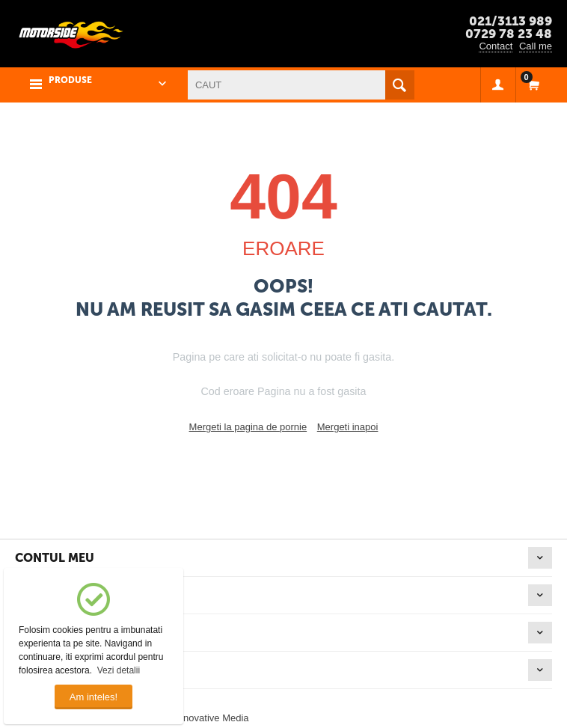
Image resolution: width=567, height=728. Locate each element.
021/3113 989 (511, 21)
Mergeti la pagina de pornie (248, 427)
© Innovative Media (207, 718)
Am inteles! (94, 697)
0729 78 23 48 (509, 34)
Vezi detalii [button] (119, 670)
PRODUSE (70, 80)
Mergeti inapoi (348, 427)
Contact (496, 46)
